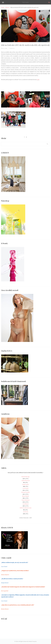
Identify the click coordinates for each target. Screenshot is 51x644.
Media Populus (33, 641)
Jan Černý (25, 512)
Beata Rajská (25, 496)
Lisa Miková (26, 504)
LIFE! (38, 80)
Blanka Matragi (25, 477)
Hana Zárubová (25, 500)
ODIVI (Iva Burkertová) (25, 508)
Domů (3, 7)
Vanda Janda (25, 484)
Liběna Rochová (26, 481)
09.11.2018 (4, 48)
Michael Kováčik (25, 492)
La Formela (25, 488)
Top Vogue (25, 2)
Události (7, 7)
